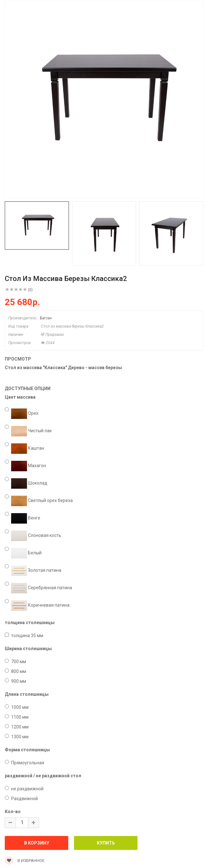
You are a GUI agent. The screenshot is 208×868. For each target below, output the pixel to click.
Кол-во (13, 812)
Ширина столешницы (28, 649)
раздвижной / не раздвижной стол (43, 776)
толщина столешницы (30, 623)
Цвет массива (20, 397)
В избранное (25, 861)
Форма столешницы (27, 750)
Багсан (46, 318)
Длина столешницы (27, 694)
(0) (30, 290)
